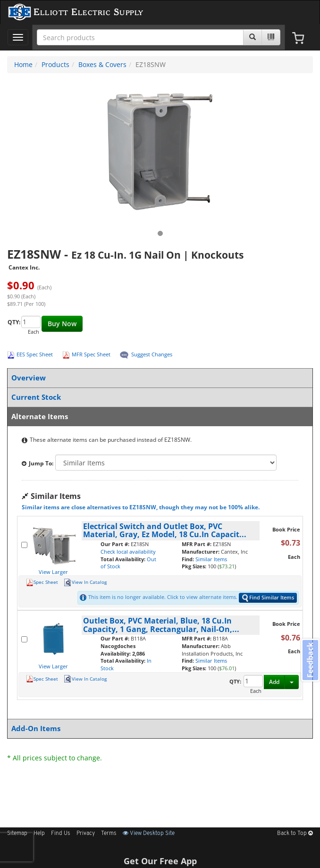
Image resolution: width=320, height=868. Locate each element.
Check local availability (128, 552)
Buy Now (62, 324)
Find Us (61, 834)
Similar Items (211, 559)
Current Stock (158, 397)
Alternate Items (158, 417)
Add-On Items (158, 729)
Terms (109, 834)
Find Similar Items (268, 598)
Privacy (86, 834)
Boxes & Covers (102, 64)
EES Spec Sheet (35, 354)
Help (39, 834)
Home (23, 64)
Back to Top (295, 834)
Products (55, 64)
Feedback (310, 660)
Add (274, 682)
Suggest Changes (152, 354)
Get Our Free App (160, 861)
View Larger (53, 572)
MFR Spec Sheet (91, 354)
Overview (158, 378)
